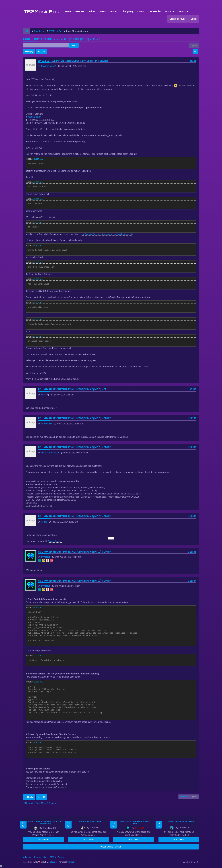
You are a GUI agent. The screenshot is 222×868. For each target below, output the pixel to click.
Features (80, 11)
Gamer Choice (55, 541)
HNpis (44, 522)
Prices (92, 11)
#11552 (192, 516)
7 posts (194, 45)
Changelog (127, 11)
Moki (43, 395)
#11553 (192, 552)
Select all (38, 159)
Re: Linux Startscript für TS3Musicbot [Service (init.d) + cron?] (75, 418)
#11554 (192, 581)
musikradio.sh (35, 117)
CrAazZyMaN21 (49, 66)
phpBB (72, 862)
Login (194, 19)
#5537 (193, 389)
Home (68, 11)
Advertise (28, 857)
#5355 (193, 61)
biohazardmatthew (50, 453)
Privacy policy (41, 857)
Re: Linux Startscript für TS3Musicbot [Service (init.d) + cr (72, 389)
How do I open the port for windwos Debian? (135, 823)
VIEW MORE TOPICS (111, 847)
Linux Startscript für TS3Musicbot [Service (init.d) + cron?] (62, 39)
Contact (142, 11)
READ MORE (43, 840)
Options (184, 797)
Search (184, 11)
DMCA (53, 857)
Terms (61, 857)
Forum (114, 11)
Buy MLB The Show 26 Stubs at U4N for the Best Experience (45, 823)
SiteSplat (53, 862)
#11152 (192, 418)
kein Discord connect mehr (90, 821)
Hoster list (155, 11)
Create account (178, 19)
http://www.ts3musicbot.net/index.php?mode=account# (107, 234)
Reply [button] (29, 52)
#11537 (192, 447)
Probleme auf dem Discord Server (180, 821)
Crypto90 (46, 557)
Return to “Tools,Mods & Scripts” (40, 803)
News (103, 11)
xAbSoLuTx (47, 424)
